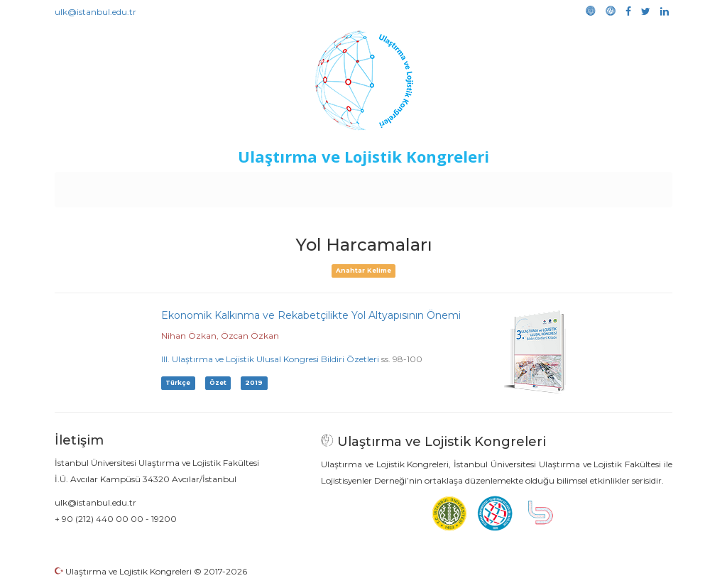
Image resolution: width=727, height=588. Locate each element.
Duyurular (400, 186)
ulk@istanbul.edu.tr (95, 12)
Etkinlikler (342, 186)
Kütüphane (526, 186)
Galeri (578, 186)
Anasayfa (115, 186)
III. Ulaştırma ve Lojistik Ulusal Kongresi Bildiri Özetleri (270, 359)
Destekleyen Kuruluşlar (251, 186)
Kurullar (165, 186)
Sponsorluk (461, 186)
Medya (618, 186)
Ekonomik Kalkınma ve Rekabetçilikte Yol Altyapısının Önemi (311, 315)
